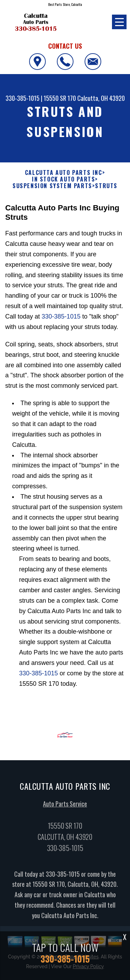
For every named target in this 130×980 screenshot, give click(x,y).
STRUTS (106, 186)
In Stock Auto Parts (63, 179)
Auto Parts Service (65, 805)
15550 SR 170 (60, 98)
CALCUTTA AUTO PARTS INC (64, 173)
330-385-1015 (23, 98)
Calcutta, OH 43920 (101, 98)
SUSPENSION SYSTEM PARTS (52, 186)
